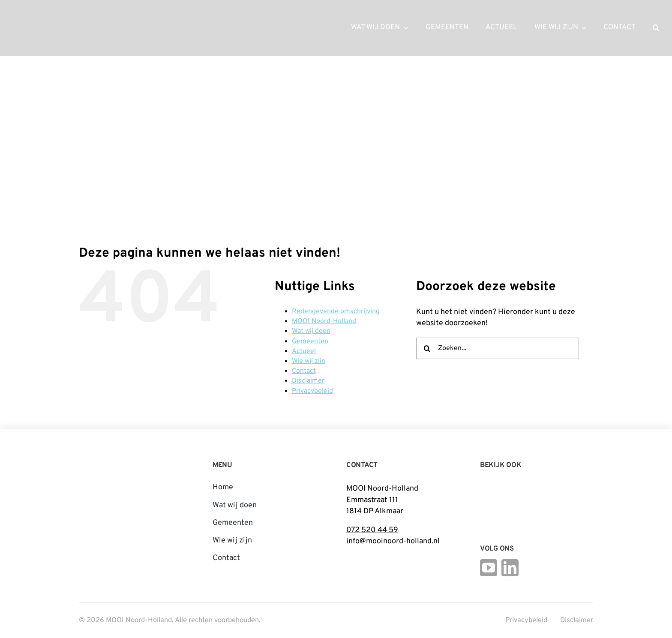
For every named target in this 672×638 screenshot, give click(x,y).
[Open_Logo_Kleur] (540, 499)
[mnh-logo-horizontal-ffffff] (56, 16)
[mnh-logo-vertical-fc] (111, 460)
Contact (304, 371)
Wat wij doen (311, 331)
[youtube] (489, 568)
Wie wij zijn (309, 361)
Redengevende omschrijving (336, 312)
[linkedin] (510, 568)
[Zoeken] (427, 348)
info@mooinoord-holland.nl (393, 541)
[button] (656, 28)
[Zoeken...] (498, 348)
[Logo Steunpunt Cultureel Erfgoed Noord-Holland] (491, 486)
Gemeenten (310, 341)
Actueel (304, 351)
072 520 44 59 (372, 530)
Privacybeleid (312, 391)
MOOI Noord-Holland (324, 321)
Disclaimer (308, 381)
